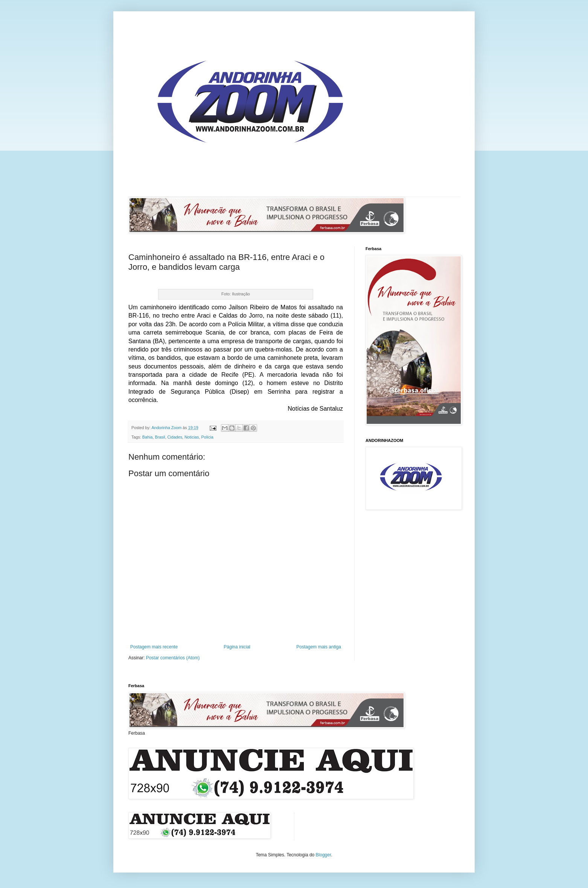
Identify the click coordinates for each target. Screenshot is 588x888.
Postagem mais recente (154, 647)
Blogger (324, 855)
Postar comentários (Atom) (173, 658)
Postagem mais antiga (319, 647)
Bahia (148, 437)
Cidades (175, 437)
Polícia (207, 437)
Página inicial (237, 647)
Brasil (160, 437)
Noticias (192, 437)
